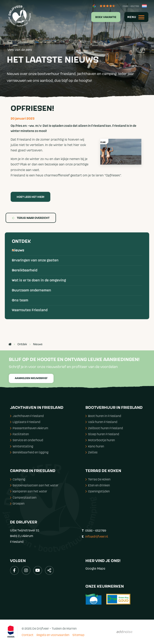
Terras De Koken (98, 479)
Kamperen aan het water (29, 491)
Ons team (20, 300)
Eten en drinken (98, 485)
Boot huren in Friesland (103, 416)
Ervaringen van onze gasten (35, 260)
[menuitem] (103, 17)
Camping (18, 479)
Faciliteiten (19, 434)
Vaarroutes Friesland (30, 310)
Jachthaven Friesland (27, 416)
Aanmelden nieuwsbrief (31, 378)
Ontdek (21, 241)
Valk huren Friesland (101, 422)
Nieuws (18, 250)
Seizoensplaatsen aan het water (34, 485)
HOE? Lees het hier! (30, 197)
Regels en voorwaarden (53, 635)
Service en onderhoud (27, 440)
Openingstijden (98, 491)
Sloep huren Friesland (102, 434)
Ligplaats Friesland (25, 422)
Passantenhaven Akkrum (29, 428)
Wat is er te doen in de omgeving (39, 280)
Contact (28, 635)
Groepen (17, 503)
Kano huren (95, 446)
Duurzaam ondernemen (31, 290)
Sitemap (78, 635)
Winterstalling (22, 446)
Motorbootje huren (100, 440)
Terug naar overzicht (31, 218)
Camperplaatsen (23, 497)
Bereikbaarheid (25, 270)
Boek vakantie (106, 17)
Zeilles (91, 452)
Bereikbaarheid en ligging (29, 452)
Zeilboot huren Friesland (104, 428)
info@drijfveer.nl (97, 536)
